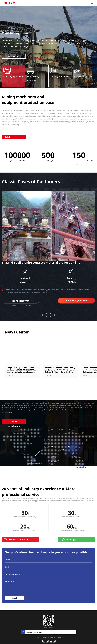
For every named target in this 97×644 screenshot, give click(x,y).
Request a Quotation (76, 301)
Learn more (14, 56)
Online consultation (14, 422)
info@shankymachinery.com (34, 632)
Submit (14, 598)
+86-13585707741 (21, 301)
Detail (8, 137)
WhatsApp (71, 539)
